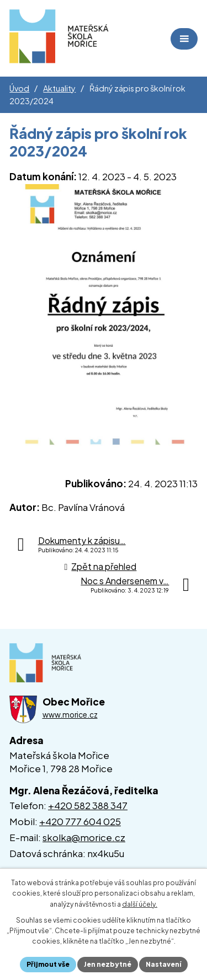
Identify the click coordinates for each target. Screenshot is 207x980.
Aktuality (59, 88)
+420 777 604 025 (80, 821)
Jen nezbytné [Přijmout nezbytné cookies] (108, 964)
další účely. (140, 904)
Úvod (19, 88)
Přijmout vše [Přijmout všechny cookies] (48, 964)
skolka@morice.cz (84, 837)
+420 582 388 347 (88, 805)
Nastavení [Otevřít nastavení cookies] (163, 964)
